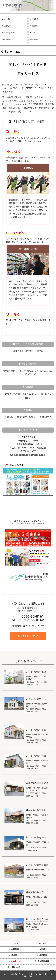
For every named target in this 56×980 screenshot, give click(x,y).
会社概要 (6, 19)
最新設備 (34, 40)
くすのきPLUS (9, 33)
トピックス (43, 943)
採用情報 (34, 26)
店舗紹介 (6, 26)
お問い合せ (15, 967)
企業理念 (34, 19)
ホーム (15, 943)
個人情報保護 (43, 961)
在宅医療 (6, 40)
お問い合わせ (28, 636)
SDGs (33, 33)
